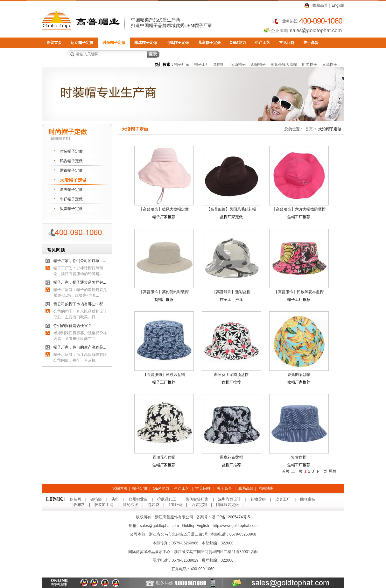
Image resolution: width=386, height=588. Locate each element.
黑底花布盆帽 (231, 457)
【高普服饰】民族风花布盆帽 (299, 292)
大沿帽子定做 (73, 180)
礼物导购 (258, 499)
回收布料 (77, 505)
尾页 (333, 471)
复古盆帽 (299, 457)
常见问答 (287, 43)
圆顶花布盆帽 (164, 457)
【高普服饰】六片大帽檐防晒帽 (299, 209)
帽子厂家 (182, 65)
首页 (309, 129)
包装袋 (153, 505)
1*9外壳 (175, 505)
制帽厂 (220, 65)
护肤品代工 (167, 499)
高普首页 (54, 43)
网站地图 (266, 488)
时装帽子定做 (71, 151)
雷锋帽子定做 (71, 170)
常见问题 (56, 250)
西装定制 (199, 505)
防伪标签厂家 (197, 499)
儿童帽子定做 (209, 43)
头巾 (115, 499)
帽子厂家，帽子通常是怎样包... (80, 282)
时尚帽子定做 (114, 43)
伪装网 (75, 499)
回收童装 (308, 499)
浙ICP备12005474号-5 (231, 517)
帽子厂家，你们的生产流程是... (80, 347)
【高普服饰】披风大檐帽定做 (164, 209)
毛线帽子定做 (178, 43)
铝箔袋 (96, 499)
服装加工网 (104, 505)
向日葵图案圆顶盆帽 (231, 375)
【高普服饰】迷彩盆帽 (231, 292)
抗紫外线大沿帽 (284, 65)
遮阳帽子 (258, 65)
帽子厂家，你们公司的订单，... (80, 261)
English (338, 5)
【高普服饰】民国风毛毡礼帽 (231, 209)
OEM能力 (238, 43)
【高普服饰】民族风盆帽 (164, 375)
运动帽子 (238, 65)
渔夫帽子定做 (71, 190)
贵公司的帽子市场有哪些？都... (80, 304)
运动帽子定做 (82, 43)
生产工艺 (263, 43)
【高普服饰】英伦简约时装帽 (164, 292)
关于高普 (311, 43)
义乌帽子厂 (332, 65)
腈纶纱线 (130, 505)
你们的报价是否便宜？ (73, 326)
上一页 (297, 471)
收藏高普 (320, 5)
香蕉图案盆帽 (299, 375)
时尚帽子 (310, 65)
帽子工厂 (202, 65)
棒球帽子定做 (146, 43)
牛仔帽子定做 (71, 199)
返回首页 (120, 488)
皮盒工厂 (283, 499)
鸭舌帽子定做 (71, 161)
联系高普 (54, 53)
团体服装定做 (228, 505)
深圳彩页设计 (229, 499)
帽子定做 (140, 488)
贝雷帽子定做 (71, 209)
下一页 (321, 471)
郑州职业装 (138, 499)
